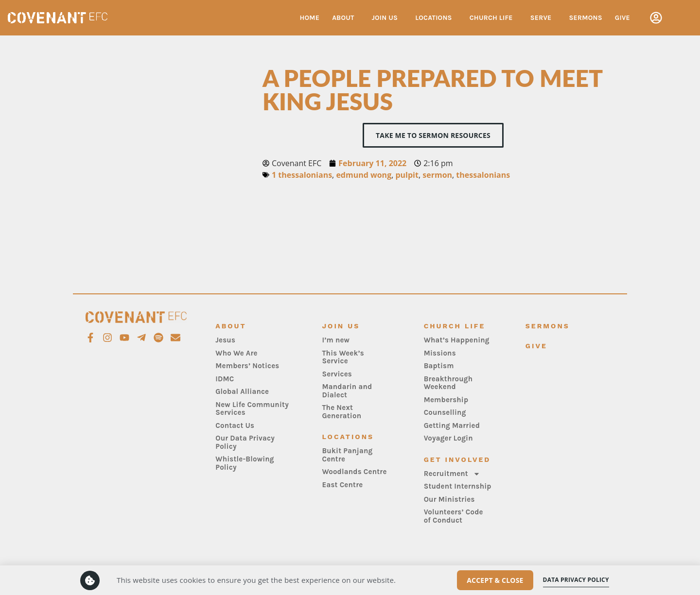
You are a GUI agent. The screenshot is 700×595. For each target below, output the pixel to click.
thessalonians (483, 175)
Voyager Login (448, 438)
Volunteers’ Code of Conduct (454, 516)
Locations (436, 18)
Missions (440, 353)
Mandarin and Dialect (347, 391)
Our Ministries (449, 499)
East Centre (342, 485)
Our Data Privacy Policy (245, 442)
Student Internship (458, 486)
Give (622, 18)
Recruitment (452, 474)
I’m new (336, 340)
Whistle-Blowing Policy (245, 463)
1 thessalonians (302, 175)
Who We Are (236, 353)
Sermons (586, 18)
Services (337, 374)
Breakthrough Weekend (448, 383)
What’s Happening (457, 340)
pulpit (407, 175)
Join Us (387, 18)
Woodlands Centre (354, 472)
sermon (437, 175)
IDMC (225, 379)
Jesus (225, 340)
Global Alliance (242, 391)
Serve (543, 18)
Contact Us (235, 425)
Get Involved (457, 459)
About (346, 18)
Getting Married (452, 425)
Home (309, 18)
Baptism (439, 366)
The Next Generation (341, 412)
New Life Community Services (252, 409)
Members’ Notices (247, 366)
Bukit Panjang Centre (347, 455)
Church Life (494, 18)
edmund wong (364, 175)
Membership (446, 400)
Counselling (445, 412)
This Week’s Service (343, 357)
